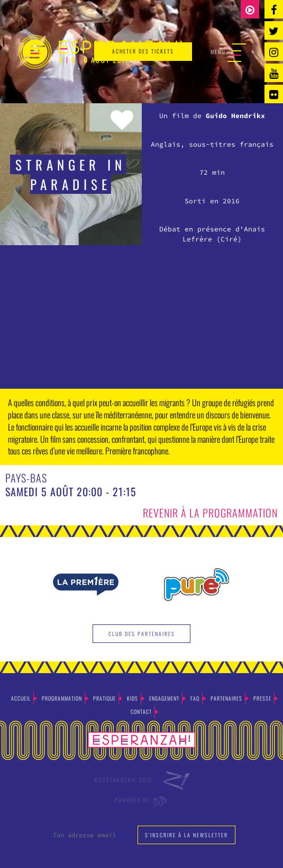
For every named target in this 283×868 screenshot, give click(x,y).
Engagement (164, 698)
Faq (195, 698)
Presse (262, 698)
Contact (141, 712)
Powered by (141, 800)
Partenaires (226, 698)
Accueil (21, 698)
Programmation (62, 698)
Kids (133, 698)
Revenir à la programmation (210, 513)
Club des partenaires (142, 634)
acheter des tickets (143, 51)
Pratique (104, 698)
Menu (228, 52)
